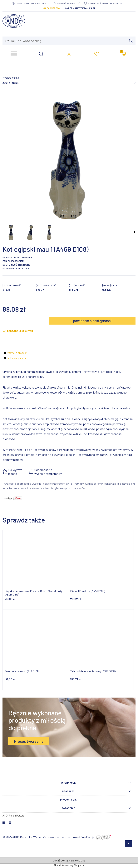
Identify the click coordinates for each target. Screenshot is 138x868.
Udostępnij (8, 498)
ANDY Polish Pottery (13, 816)
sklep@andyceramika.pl (80, 8)
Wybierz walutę (11, 78)
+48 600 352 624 (51, 8)
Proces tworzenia (29, 741)
